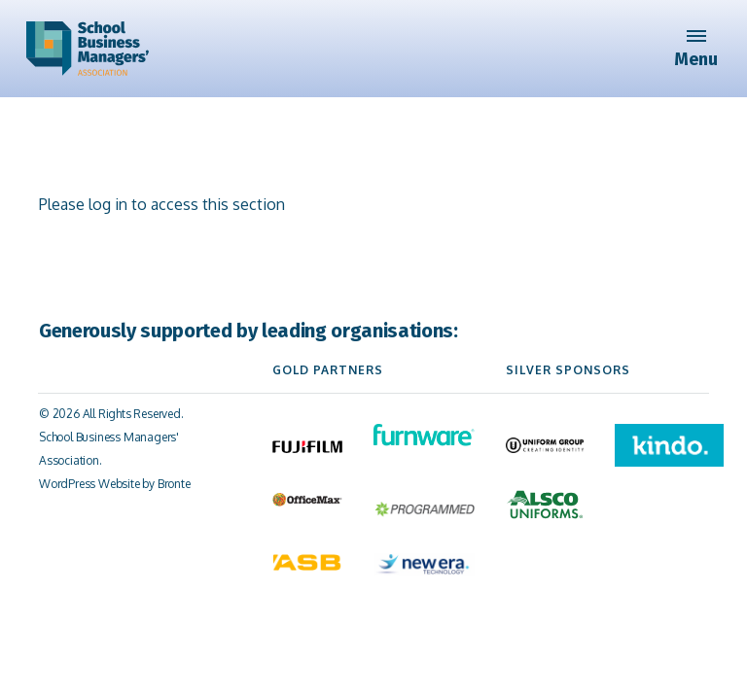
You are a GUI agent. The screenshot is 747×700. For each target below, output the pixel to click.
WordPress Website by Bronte (115, 484)
